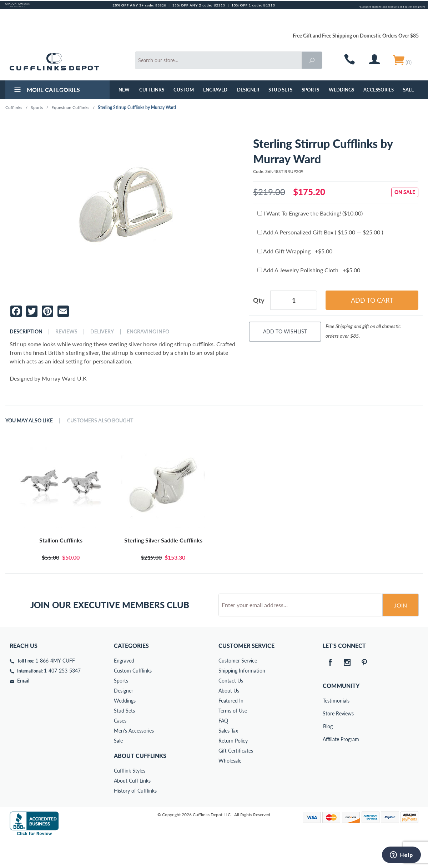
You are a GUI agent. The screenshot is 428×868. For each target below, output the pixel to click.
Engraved (215, 90)
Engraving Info (148, 332)
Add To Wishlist (285, 331)
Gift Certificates (236, 778)
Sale (408, 90)
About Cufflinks (140, 783)
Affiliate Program (328, 766)
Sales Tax (228, 758)
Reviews (66, 332)
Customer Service (238, 688)
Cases (120, 748)
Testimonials (328, 728)
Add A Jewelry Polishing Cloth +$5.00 (309, 270)
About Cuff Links (132, 808)
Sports (310, 90)
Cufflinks (152, 90)
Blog (328, 753)
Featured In (231, 728)
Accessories (379, 90)
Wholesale (230, 788)
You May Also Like (29, 421)
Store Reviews (328, 741)
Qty (259, 300)
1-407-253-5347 (62, 698)
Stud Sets (280, 90)
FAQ (223, 748)
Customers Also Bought (100, 421)
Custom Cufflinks (133, 698)
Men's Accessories (134, 758)
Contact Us (231, 708)
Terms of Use (233, 738)
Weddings (341, 90)
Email (23, 708)
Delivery (102, 332)
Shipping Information (242, 698)
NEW (124, 90)
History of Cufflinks (135, 818)
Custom (184, 90)
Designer (248, 90)
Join (401, 632)
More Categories (46, 90)
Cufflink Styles (130, 798)
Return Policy (233, 768)
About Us (229, 718)
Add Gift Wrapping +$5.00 (295, 251)
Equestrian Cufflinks (70, 107)
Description (26, 332)
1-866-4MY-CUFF (55, 688)
